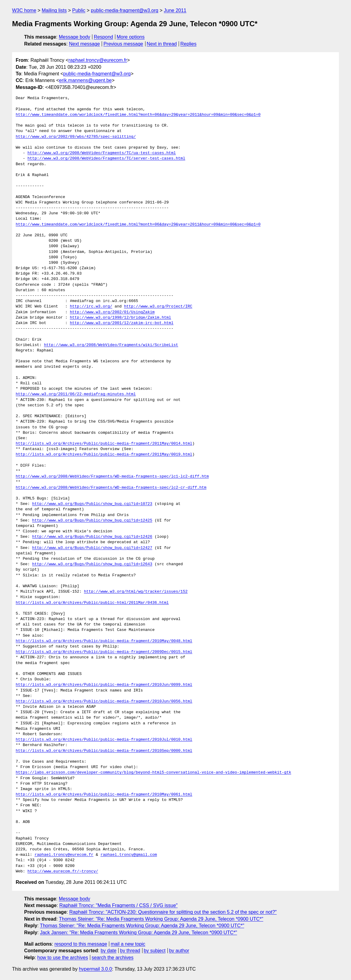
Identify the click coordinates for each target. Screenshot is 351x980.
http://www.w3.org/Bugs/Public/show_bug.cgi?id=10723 (92, 504)
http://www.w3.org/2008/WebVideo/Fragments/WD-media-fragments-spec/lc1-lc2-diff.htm (112, 477)
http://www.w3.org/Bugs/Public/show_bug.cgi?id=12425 (92, 521)
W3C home (24, 10)
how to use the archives (63, 958)
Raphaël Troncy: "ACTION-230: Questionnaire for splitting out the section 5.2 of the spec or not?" (173, 912)
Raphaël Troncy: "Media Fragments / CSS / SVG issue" (119, 905)
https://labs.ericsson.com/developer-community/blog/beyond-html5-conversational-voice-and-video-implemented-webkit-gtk (153, 773)
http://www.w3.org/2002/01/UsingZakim (112, 312)
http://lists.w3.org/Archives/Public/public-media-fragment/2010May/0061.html (104, 795)
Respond (104, 37)
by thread (130, 951)
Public (79, 10)
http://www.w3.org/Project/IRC (158, 307)
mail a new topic (128, 944)
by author (179, 951)
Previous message (123, 44)
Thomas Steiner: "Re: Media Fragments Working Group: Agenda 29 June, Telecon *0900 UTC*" (161, 919)
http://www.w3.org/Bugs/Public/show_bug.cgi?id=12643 (92, 564)
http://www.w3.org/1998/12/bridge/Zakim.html (120, 318)
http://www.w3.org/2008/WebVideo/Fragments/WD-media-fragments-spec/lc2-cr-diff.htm (111, 488)
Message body (75, 37)
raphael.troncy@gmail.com (129, 855)
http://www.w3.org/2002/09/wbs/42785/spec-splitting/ (76, 137)
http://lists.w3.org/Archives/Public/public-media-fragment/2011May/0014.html (104, 444)
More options (131, 37)
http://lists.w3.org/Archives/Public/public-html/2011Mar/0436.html (92, 603)
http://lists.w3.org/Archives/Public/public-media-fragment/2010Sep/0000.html (104, 751)
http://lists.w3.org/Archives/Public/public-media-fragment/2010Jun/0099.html (104, 685)
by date (108, 951)
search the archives (113, 958)
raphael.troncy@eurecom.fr (98, 60)
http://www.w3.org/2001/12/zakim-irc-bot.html (121, 323)
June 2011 (175, 10)
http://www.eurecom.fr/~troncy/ (63, 871)
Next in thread (162, 44)
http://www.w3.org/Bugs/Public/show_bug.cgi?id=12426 (92, 537)
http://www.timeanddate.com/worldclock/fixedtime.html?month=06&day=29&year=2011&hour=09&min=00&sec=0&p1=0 (138, 115)
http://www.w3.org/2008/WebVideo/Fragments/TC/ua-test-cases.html (102, 153)
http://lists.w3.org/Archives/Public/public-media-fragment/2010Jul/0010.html (104, 740)
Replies (188, 44)
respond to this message (81, 944)
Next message (85, 44)
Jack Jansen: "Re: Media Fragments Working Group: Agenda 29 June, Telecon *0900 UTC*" (138, 933)
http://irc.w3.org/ (91, 307)
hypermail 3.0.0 (95, 969)
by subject (155, 951)
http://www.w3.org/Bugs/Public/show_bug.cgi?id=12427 (92, 548)
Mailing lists (54, 10)
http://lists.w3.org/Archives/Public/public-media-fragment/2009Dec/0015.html (104, 652)
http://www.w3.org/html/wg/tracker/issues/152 (136, 592)
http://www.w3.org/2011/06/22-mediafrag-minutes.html (76, 394)
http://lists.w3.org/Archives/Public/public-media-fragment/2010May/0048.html (104, 641)
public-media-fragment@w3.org (124, 10)
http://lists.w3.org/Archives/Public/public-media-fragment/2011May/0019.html (104, 455)
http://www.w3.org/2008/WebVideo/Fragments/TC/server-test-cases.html (106, 159)
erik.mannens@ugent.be (86, 80)
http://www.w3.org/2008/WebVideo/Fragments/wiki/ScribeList (111, 345)
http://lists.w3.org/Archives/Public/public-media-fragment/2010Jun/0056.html (104, 701)
